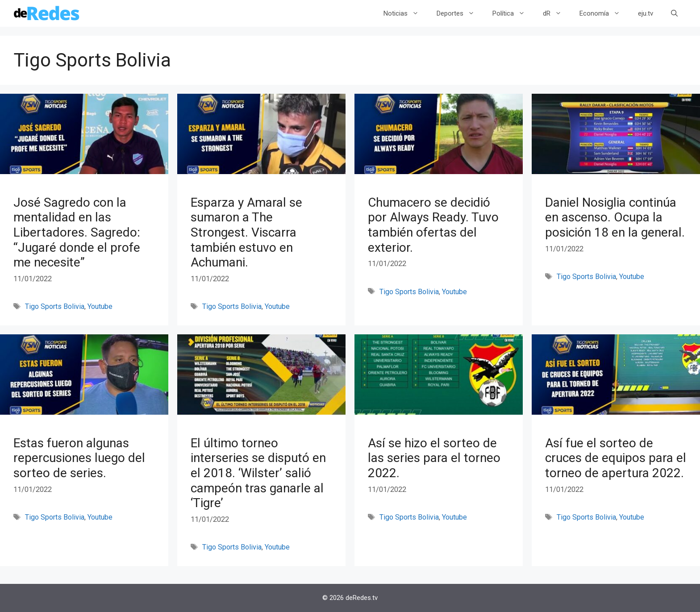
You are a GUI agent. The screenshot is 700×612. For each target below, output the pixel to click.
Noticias (406, 13)
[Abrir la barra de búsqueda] (674, 13)
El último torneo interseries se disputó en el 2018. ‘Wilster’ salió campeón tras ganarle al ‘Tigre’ (258, 473)
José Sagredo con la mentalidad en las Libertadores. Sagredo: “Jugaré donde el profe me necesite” (77, 232)
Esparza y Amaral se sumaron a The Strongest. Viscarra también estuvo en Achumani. (246, 232)
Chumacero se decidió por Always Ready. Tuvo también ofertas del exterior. (433, 225)
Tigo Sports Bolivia (55, 306)
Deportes (460, 13)
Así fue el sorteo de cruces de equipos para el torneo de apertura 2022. (616, 458)
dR (557, 13)
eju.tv (646, 13)
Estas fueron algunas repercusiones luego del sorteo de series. (79, 458)
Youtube (100, 306)
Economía (604, 13)
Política (513, 13)
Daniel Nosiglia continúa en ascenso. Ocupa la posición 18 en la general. (615, 217)
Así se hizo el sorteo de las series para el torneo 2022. (434, 458)
